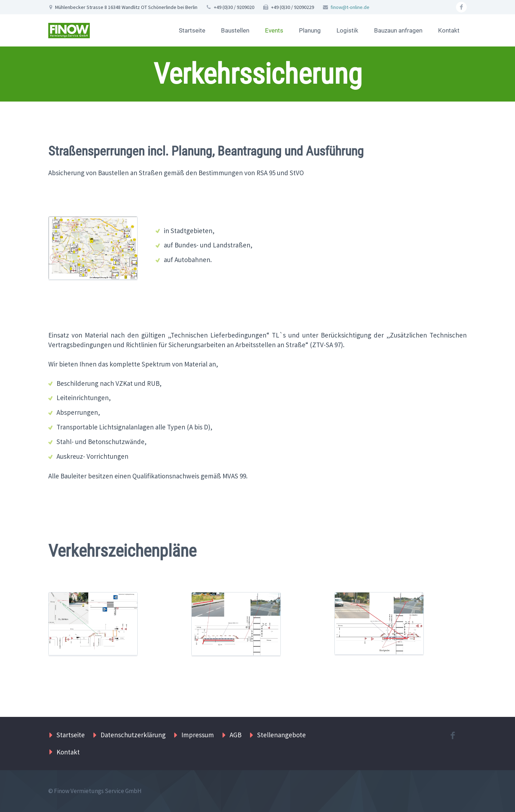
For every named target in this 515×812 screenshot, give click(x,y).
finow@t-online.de (350, 7)
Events (274, 30)
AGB (236, 735)
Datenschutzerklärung (133, 735)
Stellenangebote (281, 735)
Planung (310, 30)
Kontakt (449, 30)
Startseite (192, 30)
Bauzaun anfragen (398, 30)
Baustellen (235, 30)
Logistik (347, 30)
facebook (461, 7)
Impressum (198, 735)
